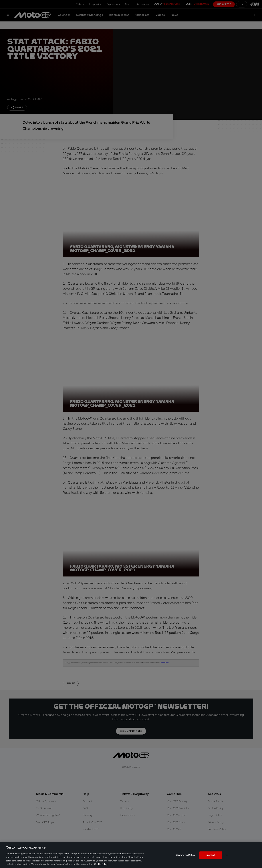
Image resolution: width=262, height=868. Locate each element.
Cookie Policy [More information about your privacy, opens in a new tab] (101, 864)
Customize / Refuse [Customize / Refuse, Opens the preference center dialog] (186, 855)
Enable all (211, 855)
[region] (131, 855)
